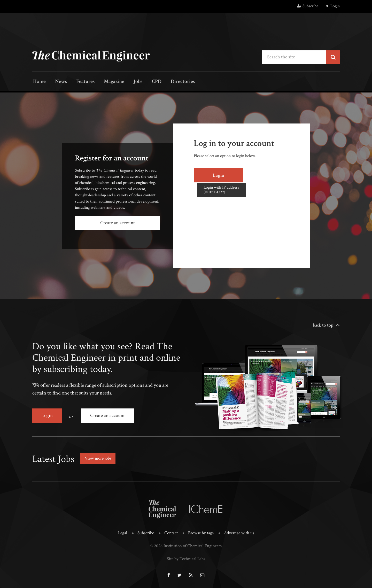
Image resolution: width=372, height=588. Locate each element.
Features (82, 82)
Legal (123, 532)
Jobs (131, 82)
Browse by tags (201, 532)
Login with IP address (264, 175)
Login (333, 6)
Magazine (109, 82)
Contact (171, 532)
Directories (172, 82)
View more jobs (99, 457)
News (59, 82)
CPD (148, 82)
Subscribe (308, 6)
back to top (323, 325)
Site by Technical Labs (186, 557)
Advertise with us (239, 532)
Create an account (118, 223)
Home (39, 82)
